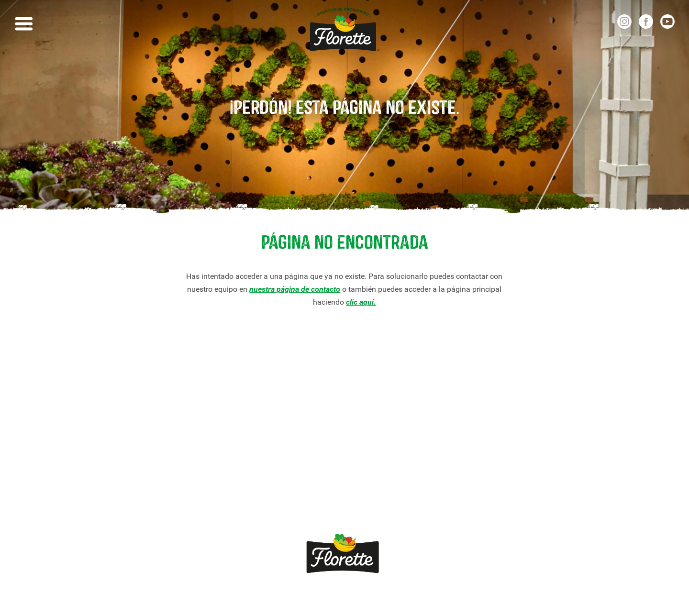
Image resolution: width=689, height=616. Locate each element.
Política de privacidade (331, 596)
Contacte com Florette (250, 414)
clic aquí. (361, 302)
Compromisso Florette (110, 461)
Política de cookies (418, 596)
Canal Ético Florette (105, 507)
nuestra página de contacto (295, 289)
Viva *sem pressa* (104, 492)
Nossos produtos (101, 414)
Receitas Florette (101, 445)
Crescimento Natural (107, 476)
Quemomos (235, 430)
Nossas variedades (105, 430)
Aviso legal (258, 596)
